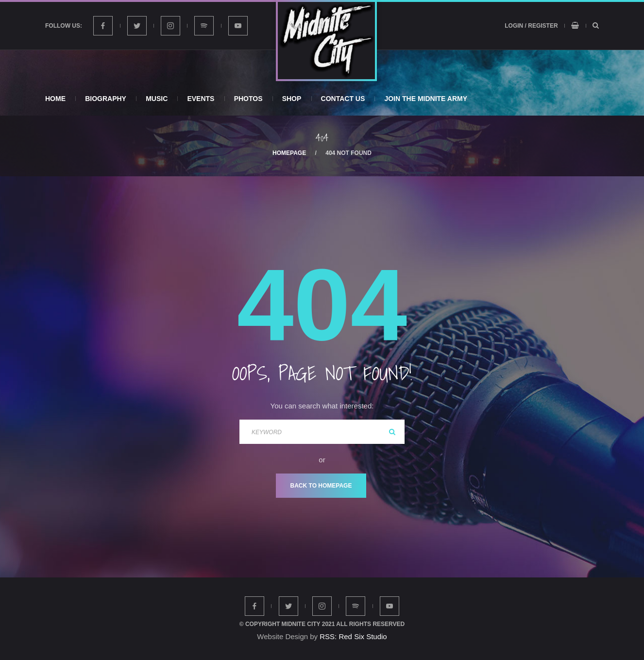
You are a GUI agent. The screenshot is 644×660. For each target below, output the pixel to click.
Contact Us (343, 99)
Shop (292, 99)
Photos (248, 99)
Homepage (289, 153)
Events (201, 99)
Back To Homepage (321, 486)
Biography (106, 99)
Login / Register (531, 26)
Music (157, 99)
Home (55, 99)
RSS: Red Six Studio (353, 636)
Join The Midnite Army (426, 99)
